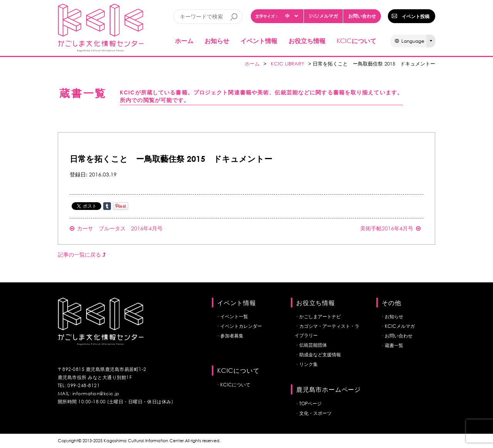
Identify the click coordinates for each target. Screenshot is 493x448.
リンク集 (309, 364)
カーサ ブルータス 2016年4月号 (116, 228)
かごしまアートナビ (320, 316)
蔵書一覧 (394, 345)
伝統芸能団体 (313, 345)
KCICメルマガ (400, 326)
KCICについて (235, 385)
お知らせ (217, 41)
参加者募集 (232, 336)
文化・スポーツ (315, 413)
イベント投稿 (416, 16)
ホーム (184, 41)
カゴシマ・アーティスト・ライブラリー (327, 331)
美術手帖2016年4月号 (390, 228)
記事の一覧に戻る (82, 254)
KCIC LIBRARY (288, 64)
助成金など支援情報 (320, 355)
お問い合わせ (362, 16)
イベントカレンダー (241, 326)
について (356, 41)
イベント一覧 (234, 316)
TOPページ (310, 404)
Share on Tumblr (107, 206)
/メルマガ (323, 16)
